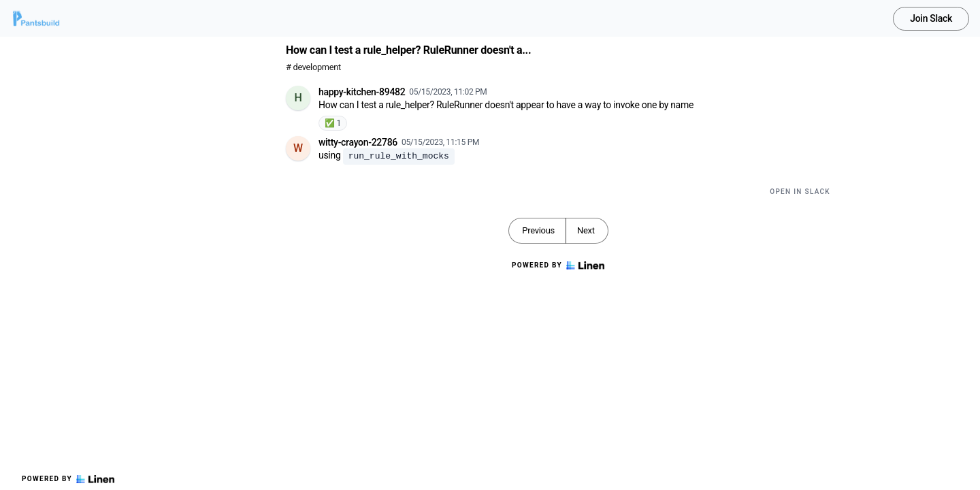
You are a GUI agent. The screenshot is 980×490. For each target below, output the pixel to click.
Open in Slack (800, 192)
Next (586, 230)
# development (313, 67)
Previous (538, 230)
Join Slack (931, 18)
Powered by (68, 479)
